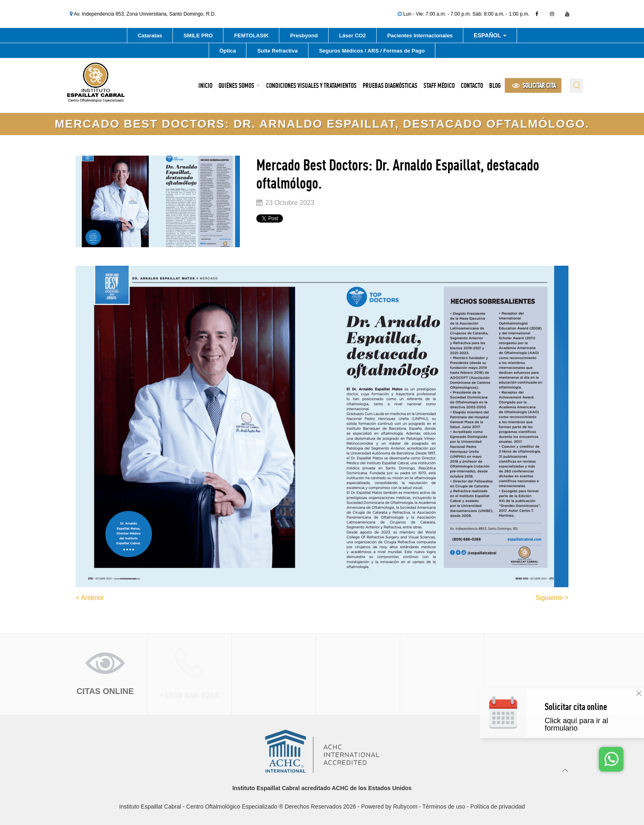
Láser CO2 (353, 36)
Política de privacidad (498, 807)
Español (490, 37)
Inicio (205, 85)
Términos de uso (444, 807)
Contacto (472, 85)
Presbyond (304, 36)
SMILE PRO (198, 36)
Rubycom (405, 807)
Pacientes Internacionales (420, 36)
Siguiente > (552, 598)
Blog (495, 85)
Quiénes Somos (236, 85)
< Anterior (90, 598)
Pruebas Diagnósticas (390, 85)
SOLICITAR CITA (534, 85)
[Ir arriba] (565, 770)
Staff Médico (439, 85)
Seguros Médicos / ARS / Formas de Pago (372, 51)
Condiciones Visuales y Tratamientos (311, 85)
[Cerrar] (639, 693)
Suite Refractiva (277, 51)
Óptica (228, 51)
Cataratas (150, 36)
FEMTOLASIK (251, 36)
